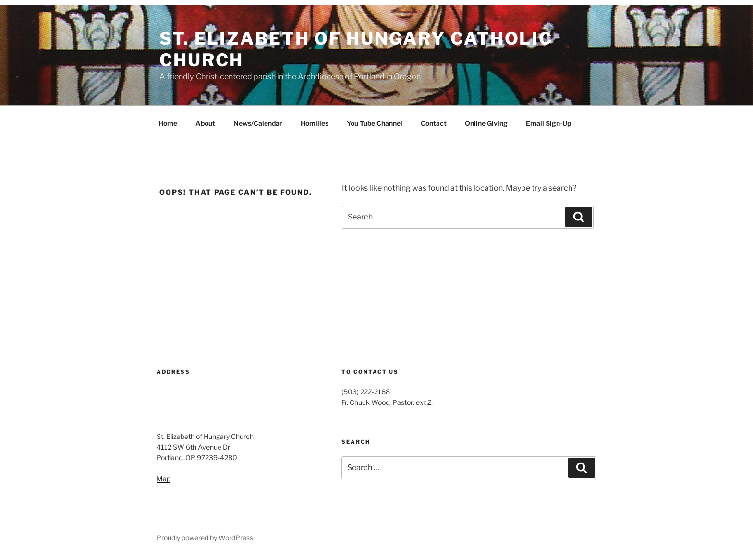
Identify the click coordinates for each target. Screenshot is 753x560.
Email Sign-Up (548, 123)
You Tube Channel (375, 123)
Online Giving (486, 123)
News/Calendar (258, 123)
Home (168, 123)
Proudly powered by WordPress (205, 538)
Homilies (315, 123)
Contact (434, 123)
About (205, 123)
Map (164, 479)
